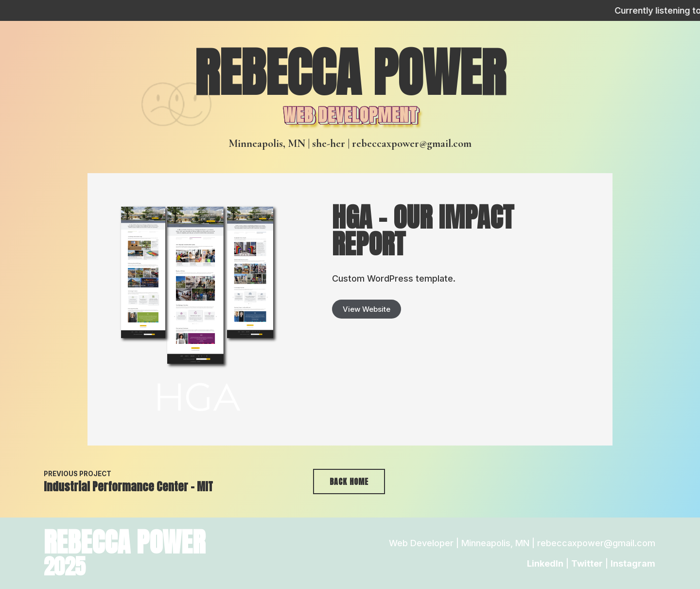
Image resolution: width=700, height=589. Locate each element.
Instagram (633, 563)
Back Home (349, 482)
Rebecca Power (350, 73)
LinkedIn (545, 563)
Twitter (587, 563)
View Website (367, 309)
